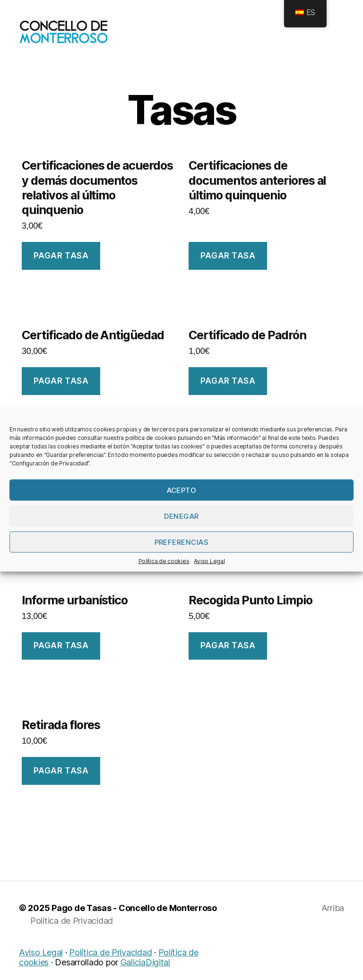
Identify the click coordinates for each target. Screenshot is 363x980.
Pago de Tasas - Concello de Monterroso (134, 921)
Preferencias (182, 542)
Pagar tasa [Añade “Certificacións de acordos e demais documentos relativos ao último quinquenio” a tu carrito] (61, 268)
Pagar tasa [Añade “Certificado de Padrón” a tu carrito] (228, 393)
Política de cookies (164, 561)
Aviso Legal (209, 561)
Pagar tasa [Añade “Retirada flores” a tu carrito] (61, 783)
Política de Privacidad (72, 933)
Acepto (182, 490)
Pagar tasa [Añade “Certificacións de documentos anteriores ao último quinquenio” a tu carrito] (228, 268)
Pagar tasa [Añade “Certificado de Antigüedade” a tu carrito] (61, 393)
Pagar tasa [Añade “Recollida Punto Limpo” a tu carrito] (228, 658)
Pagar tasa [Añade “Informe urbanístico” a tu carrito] (61, 658)
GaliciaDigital (145, 975)
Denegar (181, 516)
